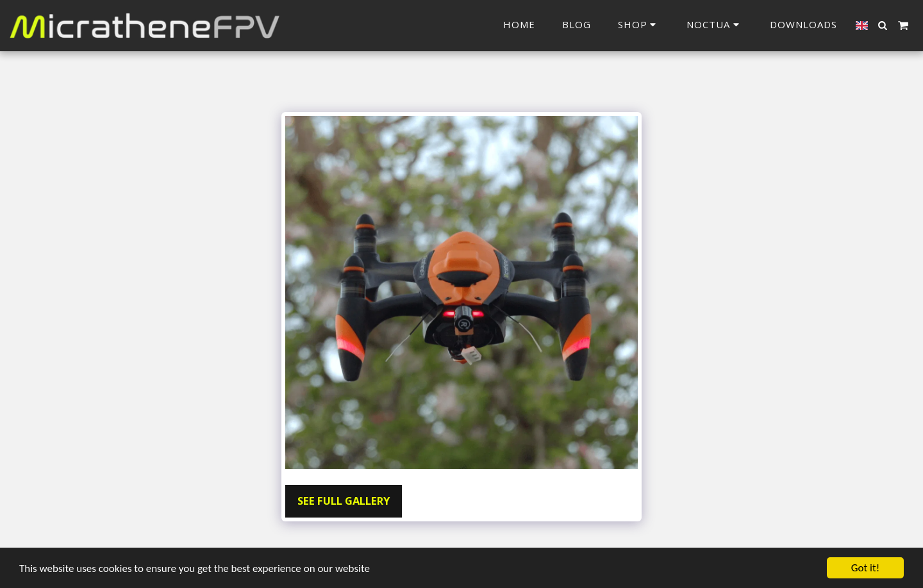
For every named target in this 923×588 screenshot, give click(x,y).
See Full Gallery (344, 501)
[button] (715, 25)
